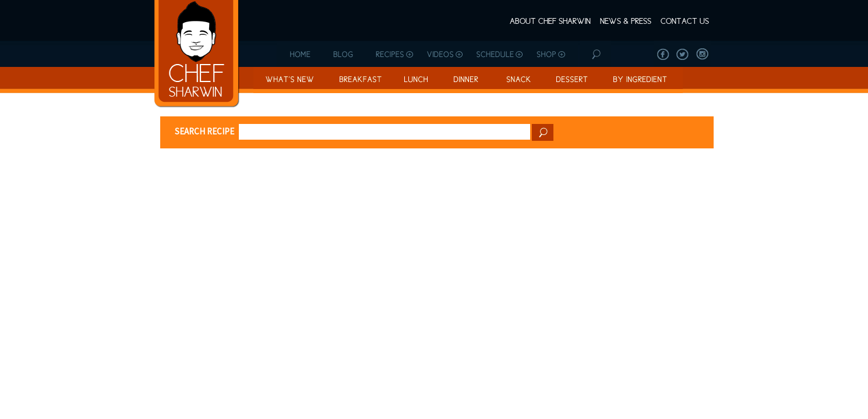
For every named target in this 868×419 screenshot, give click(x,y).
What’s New (290, 80)
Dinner (465, 80)
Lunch (415, 80)
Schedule (500, 54)
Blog (345, 54)
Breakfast (359, 80)
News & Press (626, 21)
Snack (516, 80)
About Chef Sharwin (550, 21)
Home (299, 54)
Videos (444, 54)
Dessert (570, 80)
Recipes (393, 54)
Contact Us (685, 21)
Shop (553, 54)
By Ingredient (641, 80)
